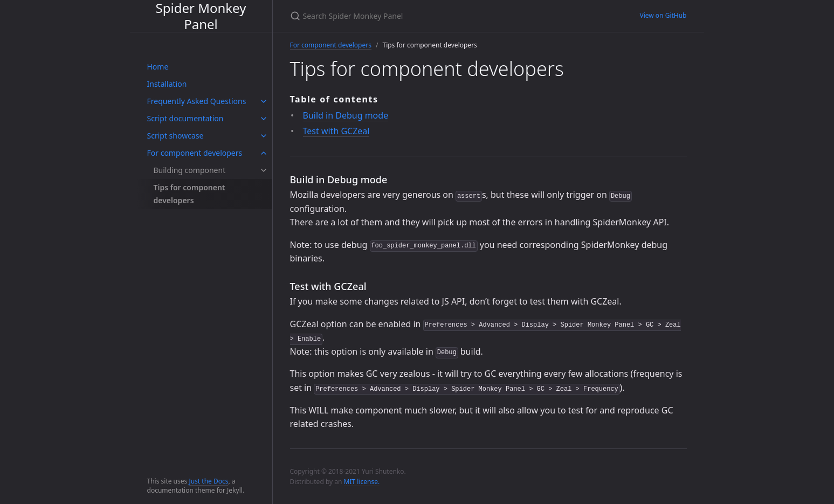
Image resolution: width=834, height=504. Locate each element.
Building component (190, 170)
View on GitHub (663, 15)
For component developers (195, 153)
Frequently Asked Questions (197, 101)
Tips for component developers (189, 194)
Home (158, 67)
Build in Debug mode (346, 115)
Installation (167, 84)
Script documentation (185, 118)
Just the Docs (208, 481)
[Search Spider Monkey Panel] (417, 16)
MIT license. (362, 482)
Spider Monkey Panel (201, 16)
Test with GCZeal (336, 131)
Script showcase (175, 136)
